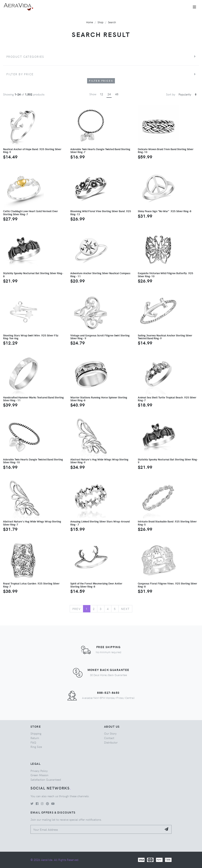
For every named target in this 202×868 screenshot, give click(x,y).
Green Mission (39, 775)
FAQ (33, 742)
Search (112, 22)
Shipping (36, 733)
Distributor (111, 742)
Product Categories (25, 57)
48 (117, 94)
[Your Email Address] (96, 829)
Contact (109, 738)
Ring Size (36, 747)
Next (125, 609)
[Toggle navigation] (194, 7)
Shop (100, 22)
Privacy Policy (39, 771)
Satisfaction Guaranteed (46, 779)
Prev (77, 609)
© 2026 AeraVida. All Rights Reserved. (55, 860)
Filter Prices (101, 81)
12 (101, 94)
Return (35, 738)
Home (90, 22)
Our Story (110, 733)
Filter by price (20, 74)
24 (109, 94)
